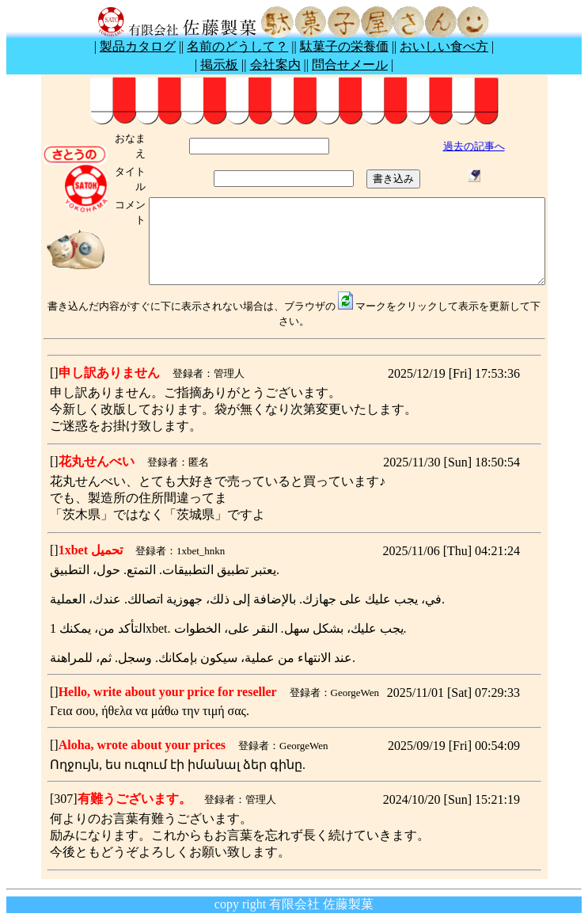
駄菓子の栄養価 (344, 46)
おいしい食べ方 (444, 46)
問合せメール (350, 65)
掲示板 (219, 65)
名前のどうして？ (237, 46)
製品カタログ (138, 46)
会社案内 (275, 65)
